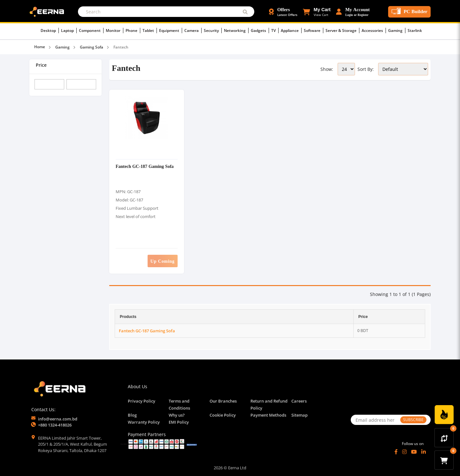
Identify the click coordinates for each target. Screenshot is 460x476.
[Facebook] (396, 452)
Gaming (397, 30)
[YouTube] (414, 452)
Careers (299, 401)
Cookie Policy (223, 415)
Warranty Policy (144, 422)
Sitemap (299, 415)
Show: (327, 69)
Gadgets (260, 30)
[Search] (166, 12)
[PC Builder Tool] (409, 12)
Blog (132, 415)
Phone (133, 30)
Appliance (291, 30)
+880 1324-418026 (55, 425)
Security (213, 30)
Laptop (69, 30)
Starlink (415, 30)
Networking (236, 30)
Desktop (50, 30)
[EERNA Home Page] (48, 11)
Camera (193, 30)
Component (91, 30)
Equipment (171, 30)
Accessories (374, 30)
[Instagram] (404, 452)
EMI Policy (179, 422)
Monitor (115, 30)
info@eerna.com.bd (58, 419)
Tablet (150, 30)
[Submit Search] (245, 12)
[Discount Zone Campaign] (444, 415)
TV (275, 30)
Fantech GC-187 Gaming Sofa (145, 166)
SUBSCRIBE (413, 420)
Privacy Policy (142, 401)
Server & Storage (342, 30)
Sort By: (366, 69)
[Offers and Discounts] (283, 12)
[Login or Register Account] (353, 12)
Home (40, 47)
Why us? (177, 415)
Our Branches (223, 401)
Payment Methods (268, 415)
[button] (317, 12)
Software (314, 30)
